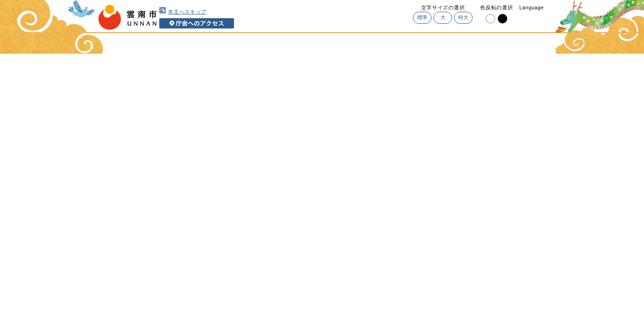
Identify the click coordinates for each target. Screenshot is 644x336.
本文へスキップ (183, 11)
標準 (422, 17)
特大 (464, 17)
